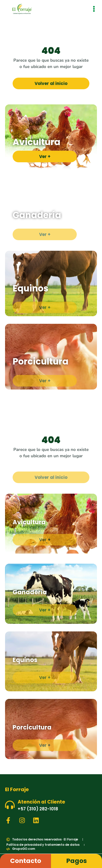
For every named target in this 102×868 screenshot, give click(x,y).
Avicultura (36, 142)
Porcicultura (41, 361)
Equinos (31, 288)
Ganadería (37, 215)
